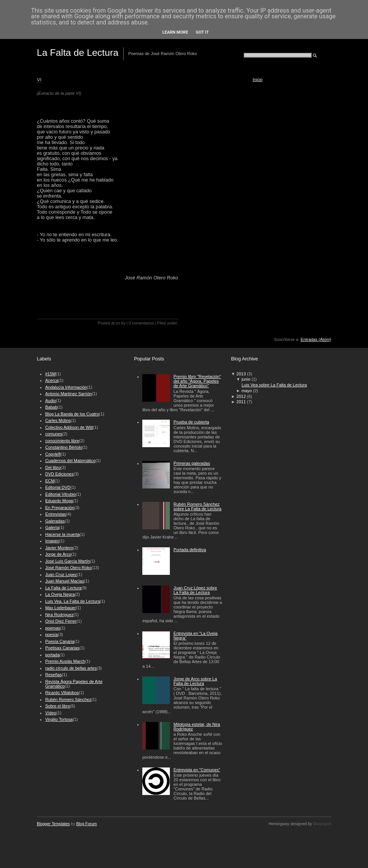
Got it (202, 32)
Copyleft (53, 454)
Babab (51, 407)
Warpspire (322, 824)
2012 (241, 396)
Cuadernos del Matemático (70, 461)
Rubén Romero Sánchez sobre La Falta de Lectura (198, 506)
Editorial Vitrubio (60, 494)
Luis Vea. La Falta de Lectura (72, 601)
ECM (50, 481)
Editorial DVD (58, 487)
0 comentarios (141, 323)
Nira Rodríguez (59, 615)
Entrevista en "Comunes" (197, 770)
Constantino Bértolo (64, 447)
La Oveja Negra (60, 594)
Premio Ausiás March (65, 661)
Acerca (52, 380)
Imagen (52, 541)
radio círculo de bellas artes (71, 668)
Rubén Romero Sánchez (68, 699)
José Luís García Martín (68, 561)
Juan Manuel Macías (65, 581)
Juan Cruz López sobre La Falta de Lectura (195, 590)
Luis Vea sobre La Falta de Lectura (274, 385)
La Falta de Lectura (77, 53)
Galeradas (55, 521)
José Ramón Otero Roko (68, 568)
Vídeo (51, 713)
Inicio (258, 79)
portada (52, 655)
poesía (51, 634)
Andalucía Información (66, 387)
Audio (50, 401)
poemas (53, 628)
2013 (241, 374)
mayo (247, 391)
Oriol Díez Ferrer (61, 621)
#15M (50, 374)
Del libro (53, 467)
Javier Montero (59, 548)
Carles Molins (58, 420)
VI (39, 80)
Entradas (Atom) (316, 339)
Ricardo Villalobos (62, 693)
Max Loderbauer (60, 608)
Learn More (175, 32)
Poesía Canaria (60, 641)
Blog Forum (86, 824)
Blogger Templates (53, 824)
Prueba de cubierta (191, 422)
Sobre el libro (58, 706)
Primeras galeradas (192, 463)
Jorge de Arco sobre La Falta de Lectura (195, 681)
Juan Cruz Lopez (61, 574)
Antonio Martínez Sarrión (68, 394)
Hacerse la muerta (62, 534)
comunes (54, 434)
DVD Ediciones (59, 474)
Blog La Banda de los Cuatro (72, 414)
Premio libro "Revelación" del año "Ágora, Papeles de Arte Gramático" (197, 381)
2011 (241, 402)
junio (246, 379)
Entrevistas (55, 514)
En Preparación (60, 508)
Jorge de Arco (58, 554)
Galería (52, 527)
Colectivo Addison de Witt (69, 427)
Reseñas (53, 675)
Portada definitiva (190, 550)
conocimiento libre (62, 441)
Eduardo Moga (59, 501)
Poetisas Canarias (62, 648)
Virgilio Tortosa (59, 719)
